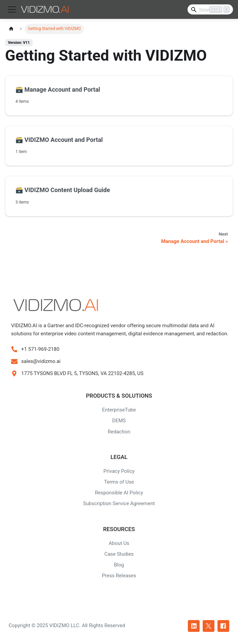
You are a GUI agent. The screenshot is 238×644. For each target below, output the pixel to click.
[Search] (210, 9)
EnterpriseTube (119, 410)
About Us (119, 543)
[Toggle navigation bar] (12, 9)
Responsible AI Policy (119, 493)
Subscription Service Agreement (119, 503)
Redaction (119, 432)
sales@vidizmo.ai (41, 361)
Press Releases (119, 576)
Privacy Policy (119, 471)
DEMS (119, 421)
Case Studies (119, 554)
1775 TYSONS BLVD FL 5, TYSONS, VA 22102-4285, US (82, 373)
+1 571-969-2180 (40, 349)
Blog (119, 565)
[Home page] (11, 29)
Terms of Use (119, 482)
